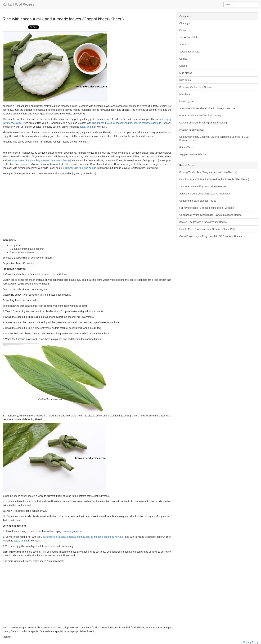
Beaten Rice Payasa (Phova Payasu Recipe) (203, 222)
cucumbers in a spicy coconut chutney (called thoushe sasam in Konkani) (132, 123)
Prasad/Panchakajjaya (191, 130)
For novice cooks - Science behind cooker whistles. (207, 208)
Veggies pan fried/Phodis (193, 154)
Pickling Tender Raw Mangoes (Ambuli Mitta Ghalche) (208, 172)
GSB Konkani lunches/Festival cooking (200, 116)
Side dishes (186, 73)
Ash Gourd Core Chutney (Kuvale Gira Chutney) (205, 194)
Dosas (183, 30)
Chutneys (184, 23)
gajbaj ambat (87, 127)
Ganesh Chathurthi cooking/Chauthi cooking (203, 123)
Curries (183, 59)
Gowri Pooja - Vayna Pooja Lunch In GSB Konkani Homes (211, 236)
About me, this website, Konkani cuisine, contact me (207, 108)
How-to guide (186, 101)
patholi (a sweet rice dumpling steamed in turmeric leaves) (39, 160)
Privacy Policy (251, 642)
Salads (183, 66)
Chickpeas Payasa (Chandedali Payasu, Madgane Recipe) (211, 215)
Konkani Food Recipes (18, 5)
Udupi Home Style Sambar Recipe (198, 201)
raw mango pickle (72, 531)
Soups (183, 45)
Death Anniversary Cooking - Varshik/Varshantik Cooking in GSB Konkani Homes (214, 139)
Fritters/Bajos (186, 147)
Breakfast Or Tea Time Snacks (196, 87)
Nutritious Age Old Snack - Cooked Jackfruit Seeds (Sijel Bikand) (214, 179)
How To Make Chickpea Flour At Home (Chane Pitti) (207, 229)
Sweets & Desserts (190, 52)
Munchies (184, 94)
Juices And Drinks (189, 37)
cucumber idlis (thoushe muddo (79, 168)
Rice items (185, 80)
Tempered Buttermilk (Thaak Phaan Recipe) (203, 186)
